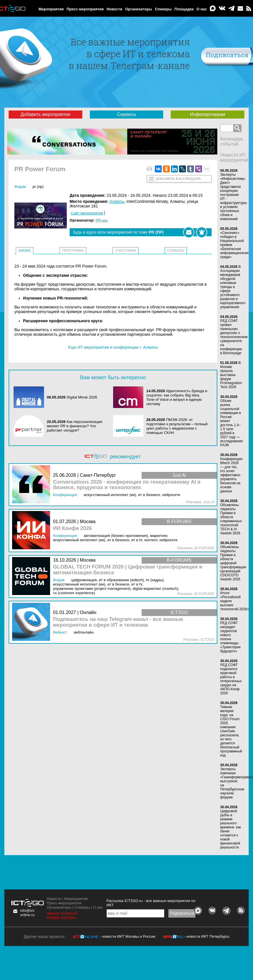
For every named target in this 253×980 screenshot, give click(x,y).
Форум (20, 187)
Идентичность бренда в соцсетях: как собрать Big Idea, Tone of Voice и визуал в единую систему (177, 397)
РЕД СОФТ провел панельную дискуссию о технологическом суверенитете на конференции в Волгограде (234, 337)
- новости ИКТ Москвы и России (128, 936)
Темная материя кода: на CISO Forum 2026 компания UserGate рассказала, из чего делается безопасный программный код (231, 731)
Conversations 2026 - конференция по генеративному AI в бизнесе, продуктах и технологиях (127, 485)
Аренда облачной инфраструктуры (62, 915)
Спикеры (163, 9)
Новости (114, 9)
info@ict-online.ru (28, 913)
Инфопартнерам (208, 114)
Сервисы (126, 114)
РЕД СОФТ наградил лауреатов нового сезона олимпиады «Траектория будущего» (230, 637)
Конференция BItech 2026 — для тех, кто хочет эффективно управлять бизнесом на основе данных (231, 475)
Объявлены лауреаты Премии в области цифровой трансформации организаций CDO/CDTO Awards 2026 (233, 563)
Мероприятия (51, 9)
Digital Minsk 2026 (82, 397)
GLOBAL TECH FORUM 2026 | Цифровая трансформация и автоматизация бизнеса (128, 570)
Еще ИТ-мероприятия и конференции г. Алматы (113, 347)
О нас (202, 9)
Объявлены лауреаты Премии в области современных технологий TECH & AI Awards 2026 (231, 519)
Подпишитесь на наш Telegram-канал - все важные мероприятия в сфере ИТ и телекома (118, 622)
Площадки (184, 9)
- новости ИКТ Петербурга (207, 936)
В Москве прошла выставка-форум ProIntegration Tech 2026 (231, 375)
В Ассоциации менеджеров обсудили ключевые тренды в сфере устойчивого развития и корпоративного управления (233, 287)
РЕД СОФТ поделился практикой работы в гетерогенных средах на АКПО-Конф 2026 (231, 679)
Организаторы (139, 9)
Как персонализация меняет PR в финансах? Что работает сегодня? (75, 426)
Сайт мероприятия (87, 213)
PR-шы (102, 220)
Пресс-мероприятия (85, 9)
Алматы (117, 201)
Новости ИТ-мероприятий (234, 158)
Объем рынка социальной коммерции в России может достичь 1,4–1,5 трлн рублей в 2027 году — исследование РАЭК (232, 423)
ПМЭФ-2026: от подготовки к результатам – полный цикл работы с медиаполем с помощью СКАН (177, 426)
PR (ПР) (38, 187)
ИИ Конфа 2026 (72, 528)
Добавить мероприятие (45, 114)
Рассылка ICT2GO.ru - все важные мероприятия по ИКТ (151, 903)
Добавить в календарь (178, 179)
